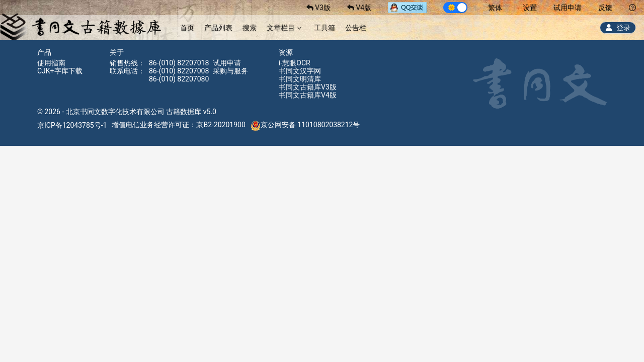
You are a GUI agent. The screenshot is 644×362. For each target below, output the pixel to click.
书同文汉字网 (300, 71)
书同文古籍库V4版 (308, 95)
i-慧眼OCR (295, 63)
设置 (530, 8)
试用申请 (568, 8)
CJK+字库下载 (60, 71)
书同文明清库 (300, 79)
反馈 (605, 8)
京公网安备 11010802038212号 (305, 125)
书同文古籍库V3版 (308, 87)
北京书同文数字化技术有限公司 (115, 112)
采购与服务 (230, 71)
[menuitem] (187, 28)
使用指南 (51, 63)
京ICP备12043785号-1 (72, 125)
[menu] (273, 27)
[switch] (455, 8)
